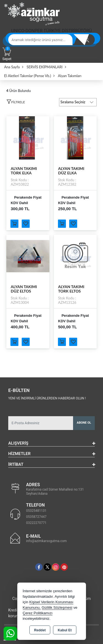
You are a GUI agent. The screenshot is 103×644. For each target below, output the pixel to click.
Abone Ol (84, 423)
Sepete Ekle (14, 224)
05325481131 (36, 511)
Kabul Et (65, 630)
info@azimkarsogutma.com (46, 541)
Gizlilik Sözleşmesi (57, 608)
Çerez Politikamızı (38, 613)
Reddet (40, 630)
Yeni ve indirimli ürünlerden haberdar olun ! (47, 398)
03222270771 (36, 523)
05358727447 (36, 517)
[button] (16, 103)
